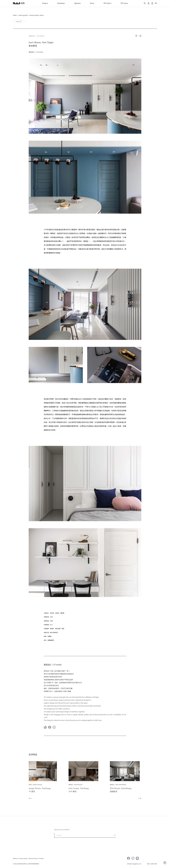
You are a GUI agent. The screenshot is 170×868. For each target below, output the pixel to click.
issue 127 (19, 21)
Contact (41, 858)
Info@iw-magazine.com (134, 864)
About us (16, 858)
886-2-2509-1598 (152, 864)
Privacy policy (23, 858)
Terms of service (33, 858)
